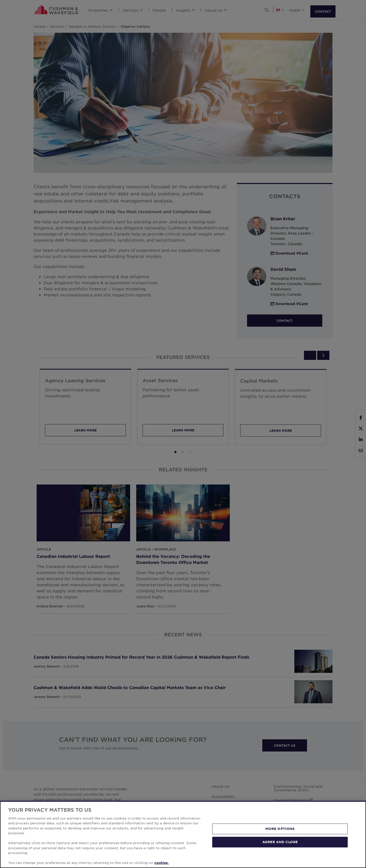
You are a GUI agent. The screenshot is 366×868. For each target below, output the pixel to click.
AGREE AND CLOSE (280, 842)
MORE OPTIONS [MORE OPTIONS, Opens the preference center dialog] (280, 829)
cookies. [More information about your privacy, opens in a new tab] (162, 863)
